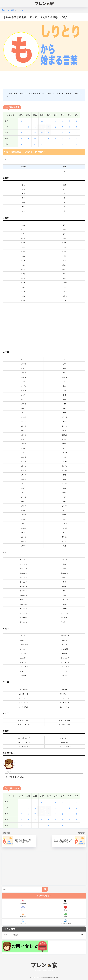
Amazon (23, 902)
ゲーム (23, 908)
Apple (65, 902)
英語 (65, 915)
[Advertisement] (45, 80)
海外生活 (23, 915)
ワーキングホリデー (23, 922)
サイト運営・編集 (65, 922)
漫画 (65, 908)
